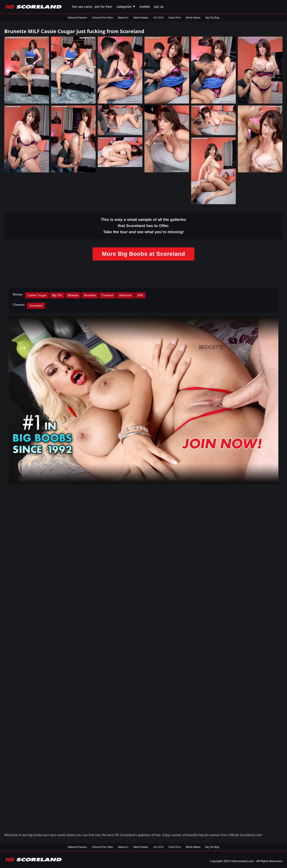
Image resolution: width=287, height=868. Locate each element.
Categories (126, 7)
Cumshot (108, 295)
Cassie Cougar (37, 295)
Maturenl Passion (77, 18)
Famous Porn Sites (102, 18)
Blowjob (73, 295)
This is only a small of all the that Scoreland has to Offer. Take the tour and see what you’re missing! (143, 226)
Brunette (90, 295)
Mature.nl (123, 18)
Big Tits (57, 295)
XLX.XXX (158, 18)
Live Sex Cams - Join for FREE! (92, 7)
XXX (140, 295)
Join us (159, 7)
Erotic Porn (175, 18)
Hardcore (126, 295)
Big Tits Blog (212, 18)
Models (145, 7)
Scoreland (36, 306)
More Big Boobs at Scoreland (143, 254)
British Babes (193, 18)
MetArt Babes (141, 18)
